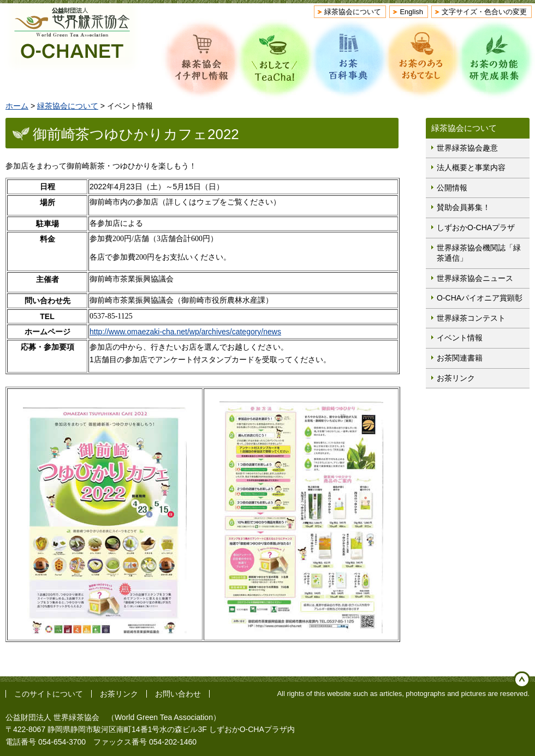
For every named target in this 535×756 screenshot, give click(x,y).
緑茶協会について (353, 12)
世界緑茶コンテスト (471, 318)
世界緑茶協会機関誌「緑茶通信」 (479, 253)
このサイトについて (49, 694)
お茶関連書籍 (460, 358)
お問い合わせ (178, 694)
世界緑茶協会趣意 (467, 148)
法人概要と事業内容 (471, 167)
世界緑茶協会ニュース (475, 278)
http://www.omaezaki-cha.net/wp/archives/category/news (185, 332)
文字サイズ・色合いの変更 (484, 12)
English (411, 12)
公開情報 (452, 188)
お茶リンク (456, 378)
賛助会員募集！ (463, 207)
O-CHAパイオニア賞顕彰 (480, 298)
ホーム (17, 106)
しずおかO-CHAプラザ (476, 227)
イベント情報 (460, 338)
